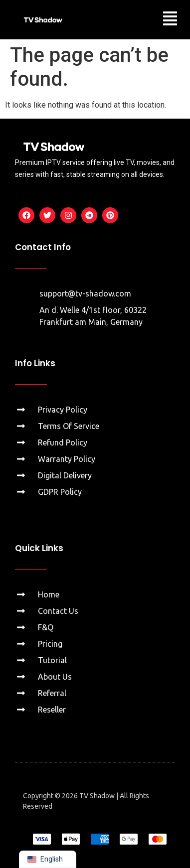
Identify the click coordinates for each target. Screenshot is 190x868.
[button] (170, 20)
